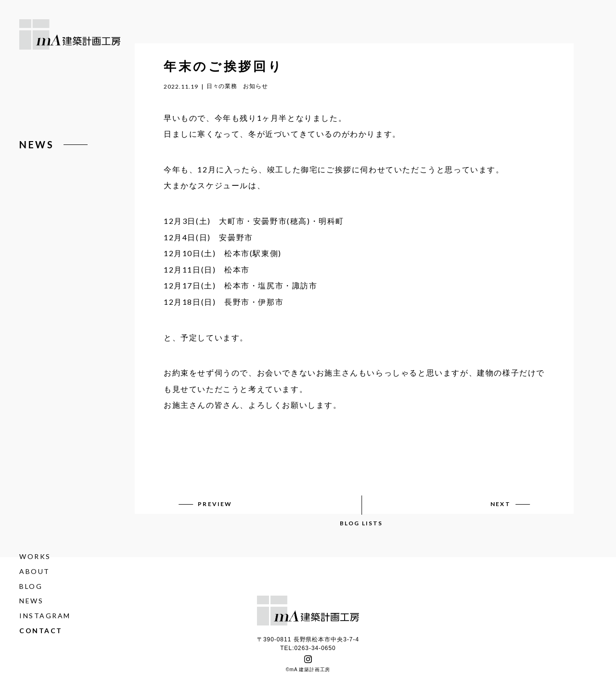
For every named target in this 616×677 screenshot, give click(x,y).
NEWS (31, 601)
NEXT (500, 504)
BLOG (31, 586)
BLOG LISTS (361, 523)
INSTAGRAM (45, 616)
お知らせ (256, 86)
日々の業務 (222, 86)
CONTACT (41, 631)
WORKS (35, 556)
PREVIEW (215, 504)
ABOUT (35, 571)
